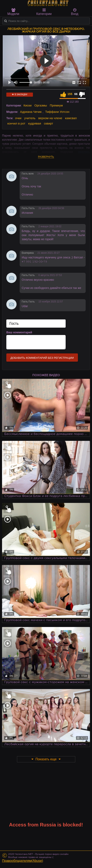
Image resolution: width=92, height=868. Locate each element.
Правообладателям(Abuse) (23, 861)
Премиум (56, 105)
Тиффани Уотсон (57, 112)
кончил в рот (16, 123)
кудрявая (35, 123)
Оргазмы (41, 105)
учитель (30, 118)
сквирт (49, 123)
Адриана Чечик (31, 112)
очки (18, 118)
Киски (28, 105)
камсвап (71, 118)
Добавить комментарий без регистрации (42, 358)
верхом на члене (50, 118)
